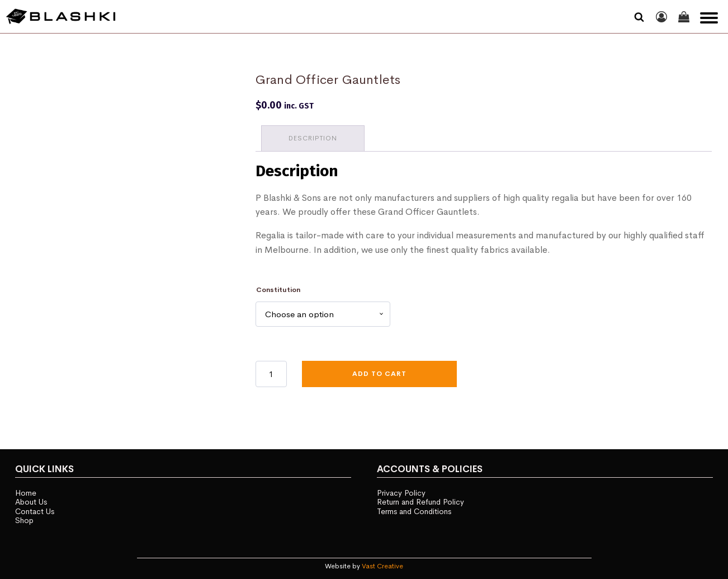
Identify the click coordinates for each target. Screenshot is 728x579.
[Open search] (639, 17)
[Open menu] (709, 18)
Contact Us (35, 511)
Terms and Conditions (414, 511)
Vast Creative (382, 566)
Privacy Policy (401, 493)
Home (26, 493)
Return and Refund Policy (420, 502)
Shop (24, 520)
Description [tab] (313, 138)
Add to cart (379, 374)
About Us (31, 502)
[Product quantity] (271, 374)
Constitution (278, 290)
